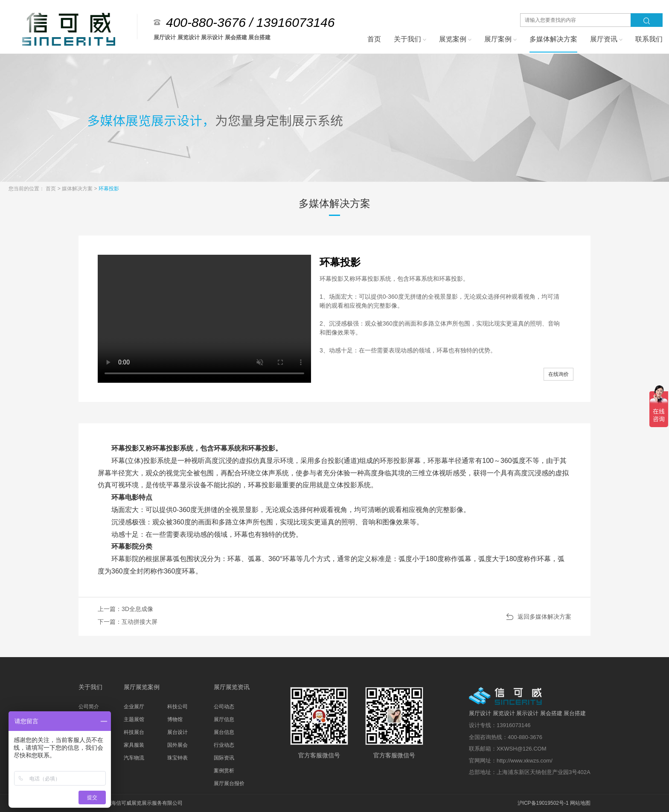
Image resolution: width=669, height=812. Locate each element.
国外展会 (177, 745)
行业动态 (224, 745)
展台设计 (177, 732)
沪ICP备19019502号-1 (543, 803)
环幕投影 (109, 189)
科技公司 (177, 707)
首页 (51, 189)
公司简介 (89, 707)
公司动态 (224, 707)
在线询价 (558, 374)
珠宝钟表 (177, 758)
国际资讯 (224, 758)
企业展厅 (134, 707)
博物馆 (175, 719)
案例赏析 (224, 771)
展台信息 (224, 732)
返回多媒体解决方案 (544, 617)
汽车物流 (134, 758)
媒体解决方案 (78, 189)
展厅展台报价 (229, 783)
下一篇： (128, 622)
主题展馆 (134, 719)
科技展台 (134, 732)
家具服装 (134, 745)
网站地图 (580, 803)
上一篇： (125, 609)
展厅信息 (224, 719)
